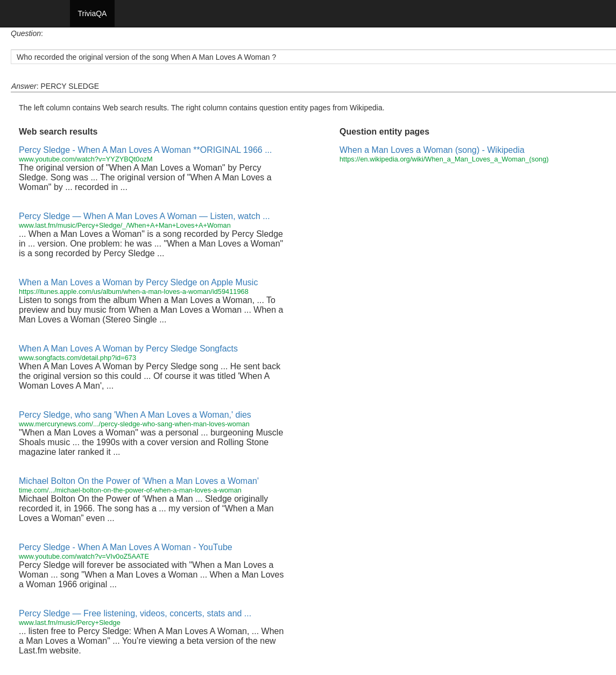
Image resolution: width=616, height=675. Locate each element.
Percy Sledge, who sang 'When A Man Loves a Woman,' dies (135, 415)
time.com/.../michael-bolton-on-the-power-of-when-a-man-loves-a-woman (130, 490)
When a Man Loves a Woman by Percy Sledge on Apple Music (138, 282)
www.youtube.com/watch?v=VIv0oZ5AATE (84, 556)
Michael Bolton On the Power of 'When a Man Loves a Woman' (139, 481)
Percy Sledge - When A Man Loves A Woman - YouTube (126, 547)
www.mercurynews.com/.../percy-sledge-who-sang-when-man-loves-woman (134, 424)
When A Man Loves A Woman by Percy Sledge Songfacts (128, 349)
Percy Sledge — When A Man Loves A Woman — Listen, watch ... (144, 216)
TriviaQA (93, 13)
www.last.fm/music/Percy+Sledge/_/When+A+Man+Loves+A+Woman (125, 225)
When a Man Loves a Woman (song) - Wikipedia (432, 150)
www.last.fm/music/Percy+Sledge (70, 623)
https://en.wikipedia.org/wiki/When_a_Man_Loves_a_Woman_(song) (444, 159)
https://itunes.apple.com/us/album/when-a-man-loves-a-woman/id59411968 (134, 291)
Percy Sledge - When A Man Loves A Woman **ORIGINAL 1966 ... (145, 150)
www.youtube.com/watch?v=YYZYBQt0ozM (86, 159)
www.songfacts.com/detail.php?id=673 (77, 358)
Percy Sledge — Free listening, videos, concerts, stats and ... (135, 613)
